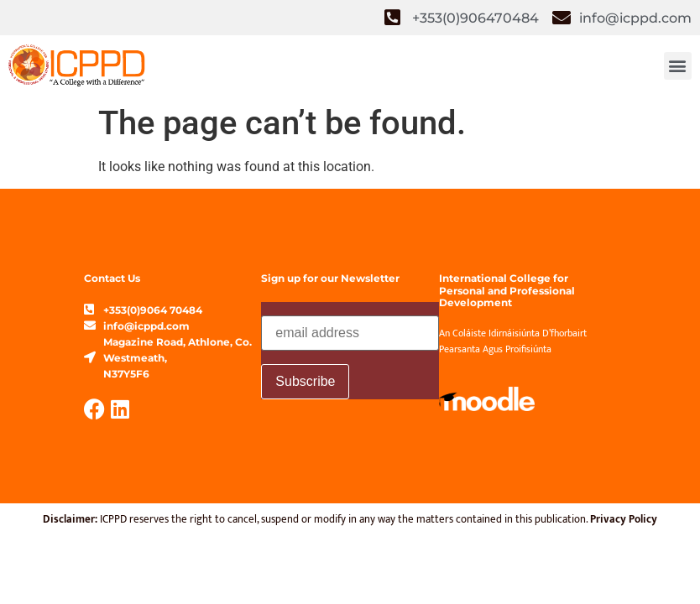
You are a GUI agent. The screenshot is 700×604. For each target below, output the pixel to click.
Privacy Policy (624, 519)
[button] (678, 66)
